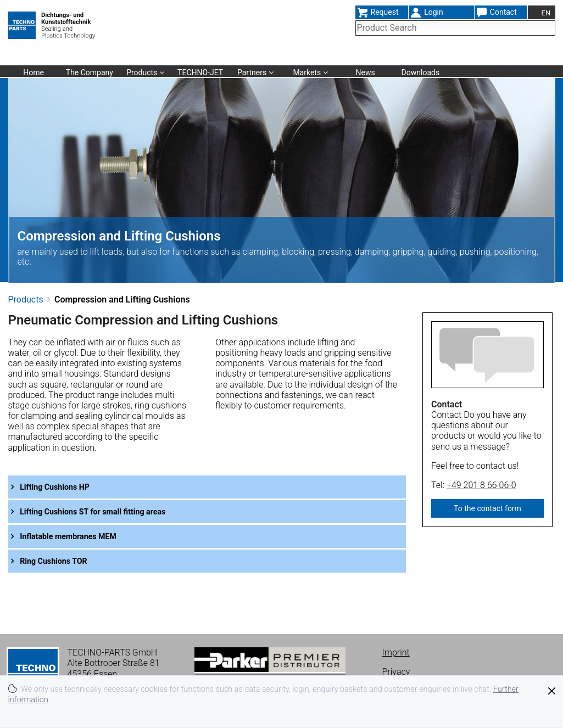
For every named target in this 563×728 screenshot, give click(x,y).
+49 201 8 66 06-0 (481, 485)
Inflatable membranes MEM (78, 536)
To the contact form (487, 508)
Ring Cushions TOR (62, 561)
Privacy (396, 672)
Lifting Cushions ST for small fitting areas (106, 511)
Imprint (396, 653)
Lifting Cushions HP (63, 487)
